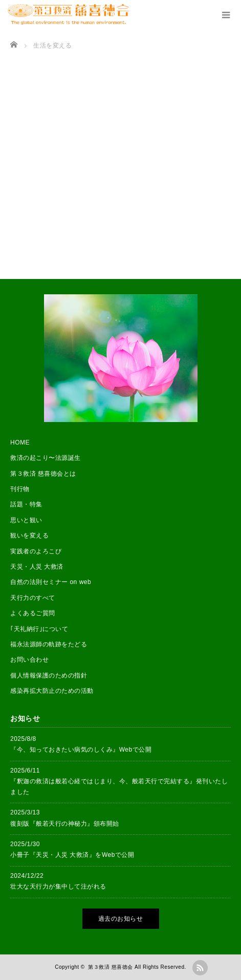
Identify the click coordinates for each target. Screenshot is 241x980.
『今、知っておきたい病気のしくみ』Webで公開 (81, 750)
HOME (20, 442)
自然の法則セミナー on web (51, 582)
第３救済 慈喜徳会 (110, 967)
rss (200, 968)
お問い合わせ (29, 660)
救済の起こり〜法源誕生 (46, 458)
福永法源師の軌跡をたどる (49, 644)
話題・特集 (26, 504)
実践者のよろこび (36, 551)
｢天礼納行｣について (39, 629)
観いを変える (29, 535)
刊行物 (20, 489)
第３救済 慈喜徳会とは (43, 474)
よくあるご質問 (33, 613)
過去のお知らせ (121, 919)
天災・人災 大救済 (37, 567)
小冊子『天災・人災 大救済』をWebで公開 (72, 855)
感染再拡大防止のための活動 (52, 691)
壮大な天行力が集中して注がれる (58, 886)
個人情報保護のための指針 (49, 675)
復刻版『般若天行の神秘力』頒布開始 (65, 824)
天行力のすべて (33, 598)
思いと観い (26, 520)
